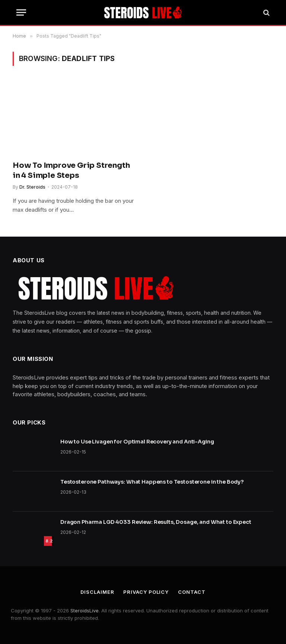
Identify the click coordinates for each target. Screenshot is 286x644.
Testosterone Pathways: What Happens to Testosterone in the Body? (152, 482)
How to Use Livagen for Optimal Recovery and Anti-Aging (137, 442)
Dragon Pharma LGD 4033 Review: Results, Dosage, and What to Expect (156, 522)
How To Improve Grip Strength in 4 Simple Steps (71, 170)
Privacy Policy (146, 592)
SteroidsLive (85, 611)
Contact (192, 592)
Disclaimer (97, 592)
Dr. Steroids (32, 187)
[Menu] (21, 12)
